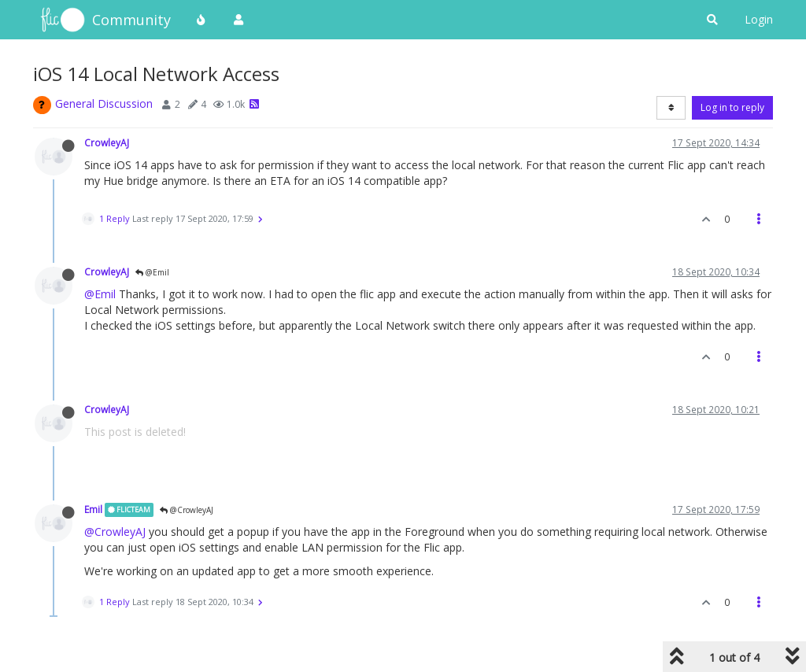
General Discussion (104, 103)
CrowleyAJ (107, 142)
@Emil (152, 272)
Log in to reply (732, 107)
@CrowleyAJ (187, 510)
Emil (93, 509)
